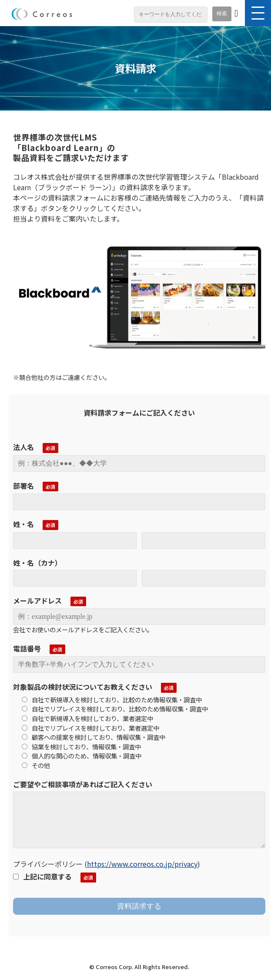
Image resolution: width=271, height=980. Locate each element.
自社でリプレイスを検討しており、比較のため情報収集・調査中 (115, 709)
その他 (36, 765)
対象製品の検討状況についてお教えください (83, 687)
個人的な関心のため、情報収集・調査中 (82, 756)
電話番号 (27, 648)
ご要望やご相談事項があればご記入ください (83, 784)
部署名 (23, 486)
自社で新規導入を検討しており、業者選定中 (87, 718)
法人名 (23, 447)
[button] (258, 13)
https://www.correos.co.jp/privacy (142, 864)
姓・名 (23, 524)
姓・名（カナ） (37, 563)
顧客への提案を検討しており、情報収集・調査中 (94, 737)
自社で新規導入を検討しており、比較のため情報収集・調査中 (112, 700)
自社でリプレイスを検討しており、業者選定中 (90, 728)
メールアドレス (37, 601)
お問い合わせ (236, 15)
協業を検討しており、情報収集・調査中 (81, 747)
